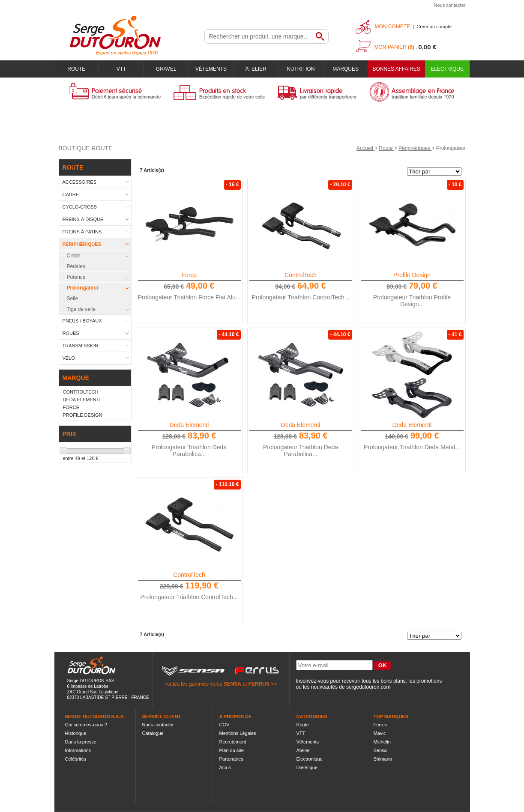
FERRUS (259, 684)
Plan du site (232, 750)
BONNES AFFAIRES (396, 69)
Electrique (447, 69)
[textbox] (258, 36)
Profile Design (412, 275)
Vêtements (211, 69)
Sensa (380, 750)
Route (76, 69)
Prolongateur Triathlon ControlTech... (300, 297)
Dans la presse (81, 742)
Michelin (382, 742)
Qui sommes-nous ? (86, 725)
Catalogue (153, 733)
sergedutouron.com (368, 687)
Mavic (380, 733)
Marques (346, 69)
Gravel (166, 69)
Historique (76, 733)
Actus (225, 767)
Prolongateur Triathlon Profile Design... (412, 301)
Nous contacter (450, 5)
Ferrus (380, 725)
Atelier (256, 69)
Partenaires (231, 759)
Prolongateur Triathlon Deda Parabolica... (189, 451)
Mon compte (393, 27)
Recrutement (233, 742)
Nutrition (301, 69)
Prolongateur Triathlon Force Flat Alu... (189, 297)
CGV (225, 725)
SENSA (232, 684)
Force (189, 275)
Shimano (383, 759)
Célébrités (76, 759)
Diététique (307, 767)
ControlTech (301, 275)
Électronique (310, 759)
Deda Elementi (189, 425)
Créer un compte (434, 27)
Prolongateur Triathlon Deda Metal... (412, 447)
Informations (78, 750)
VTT (121, 69)
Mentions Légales (238, 733)
